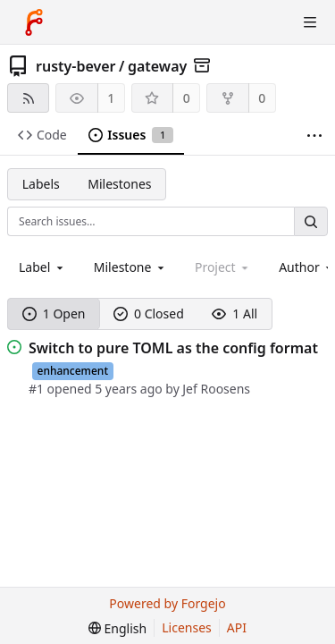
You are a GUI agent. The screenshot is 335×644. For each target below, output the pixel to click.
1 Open (54, 314)
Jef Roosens (216, 389)
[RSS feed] (28, 98)
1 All (234, 314)
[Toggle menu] (310, 22)
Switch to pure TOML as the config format (173, 348)
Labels (41, 184)
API (237, 627)
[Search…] (311, 221)
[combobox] (42, 267)
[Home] (34, 22)
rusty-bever (76, 66)
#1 (36, 389)
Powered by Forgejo (167, 603)
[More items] (314, 136)
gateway (157, 66)
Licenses (187, 627)
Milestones (119, 184)
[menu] (117, 628)
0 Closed (149, 314)
